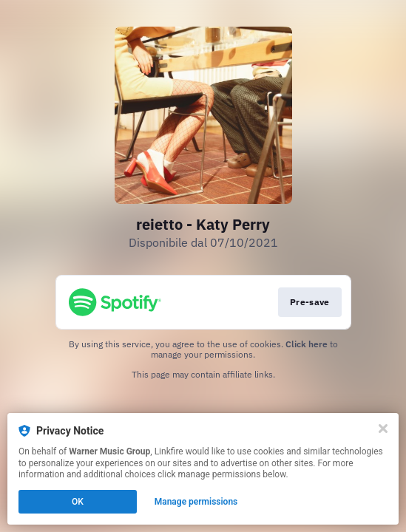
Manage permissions (196, 502)
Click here (307, 344)
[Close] (383, 429)
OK (78, 502)
